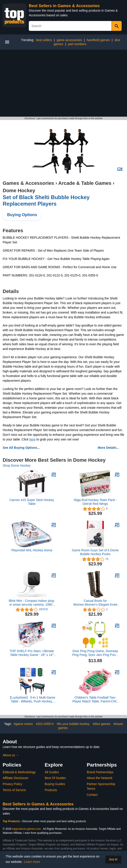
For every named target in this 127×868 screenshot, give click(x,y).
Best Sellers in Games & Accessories (64, 6)
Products (51, 790)
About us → (11, 755)
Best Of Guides (55, 778)
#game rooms (23, 724)
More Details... (108, 448)
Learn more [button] (32, 862)
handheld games (98, 40)
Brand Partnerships (100, 772)
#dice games (101, 724)
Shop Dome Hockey (17, 466)
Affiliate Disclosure (16, 778)
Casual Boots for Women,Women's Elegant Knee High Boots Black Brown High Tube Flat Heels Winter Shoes (95, 603)
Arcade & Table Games (85, 183)
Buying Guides (55, 784)
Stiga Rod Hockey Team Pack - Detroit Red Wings (95, 502)
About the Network (100, 778)
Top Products (12, 821)
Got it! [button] (113, 860)
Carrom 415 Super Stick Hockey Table (32, 502)
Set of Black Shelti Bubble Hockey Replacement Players (46, 200)
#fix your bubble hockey (73, 724)
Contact (92, 795)
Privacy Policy (12, 784)
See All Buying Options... (21, 448)
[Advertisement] (63, 83)
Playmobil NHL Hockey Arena (32, 550)
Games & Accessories (28, 183)
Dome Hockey (19, 191)
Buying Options (22, 215)
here (32, 439)
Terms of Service (14, 790)
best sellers (44, 40)
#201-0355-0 (45, 724)
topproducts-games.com (26, 829)
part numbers (77, 44)
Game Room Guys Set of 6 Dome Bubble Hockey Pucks (95, 552)
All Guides (52, 772)
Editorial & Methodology (19, 772)
